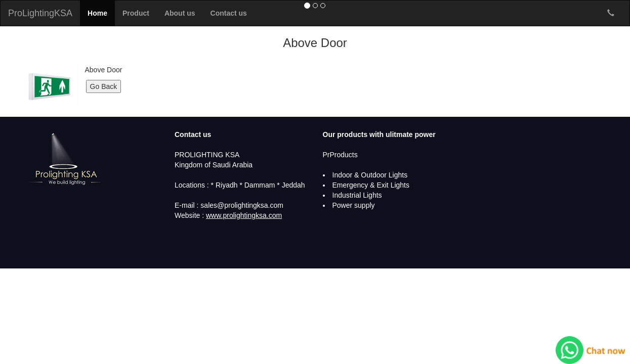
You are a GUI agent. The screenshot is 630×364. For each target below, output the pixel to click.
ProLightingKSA (40, 13)
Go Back (104, 86)
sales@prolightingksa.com (242, 205)
